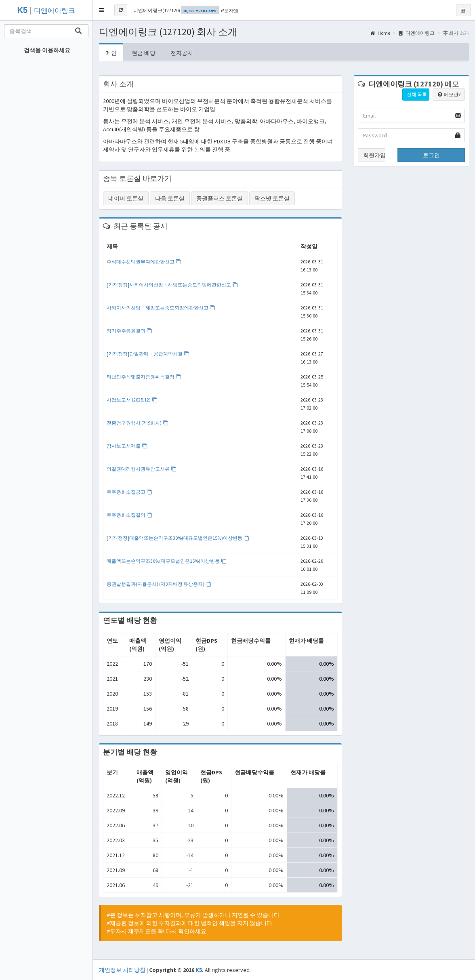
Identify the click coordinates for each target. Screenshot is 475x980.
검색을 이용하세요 (47, 50)
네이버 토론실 (126, 198)
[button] (102, 10)
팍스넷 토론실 (272, 198)
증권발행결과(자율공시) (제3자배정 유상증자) (159, 584)
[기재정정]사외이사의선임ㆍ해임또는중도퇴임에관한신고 (172, 285)
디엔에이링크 (55, 11)
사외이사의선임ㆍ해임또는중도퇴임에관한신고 (161, 308)
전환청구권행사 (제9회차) (138, 423)
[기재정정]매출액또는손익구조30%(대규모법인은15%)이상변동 (178, 538)
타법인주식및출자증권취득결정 (144, 377)
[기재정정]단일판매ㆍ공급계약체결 (148, 354)
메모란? (449, 94)
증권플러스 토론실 (220, 198)
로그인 (431, 155)
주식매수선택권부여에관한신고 (144, 262)
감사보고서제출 (127, 446)
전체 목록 (417, 94)
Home (380, 33)
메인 (111, 53)
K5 (199, 970)
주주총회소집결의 (129, 515)
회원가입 (374, 155)
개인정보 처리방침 (122, 970)
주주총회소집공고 (129, 492)
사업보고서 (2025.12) (132, 400)
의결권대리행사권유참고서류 (142, 469)
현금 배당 (144, 53)
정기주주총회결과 (129, 331)
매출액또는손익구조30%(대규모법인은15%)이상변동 (167, 561)
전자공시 (182, 53)
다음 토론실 (170, 198)
